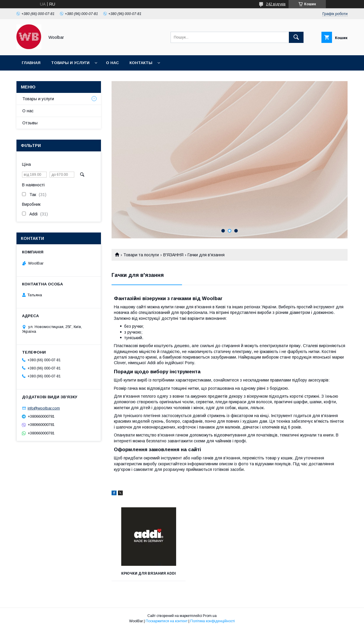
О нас (112, 63)
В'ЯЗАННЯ (173, 255)
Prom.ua (210, 616)
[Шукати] (296, 37)
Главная (31, 63)
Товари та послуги (141, 255)
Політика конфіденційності (213, 621)
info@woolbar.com (44, 408)
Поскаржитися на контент (167, 621)
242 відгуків (276, 4)
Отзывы (30, 123)
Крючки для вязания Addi (149, 573)
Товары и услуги (70, 63)
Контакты (141, 63)
